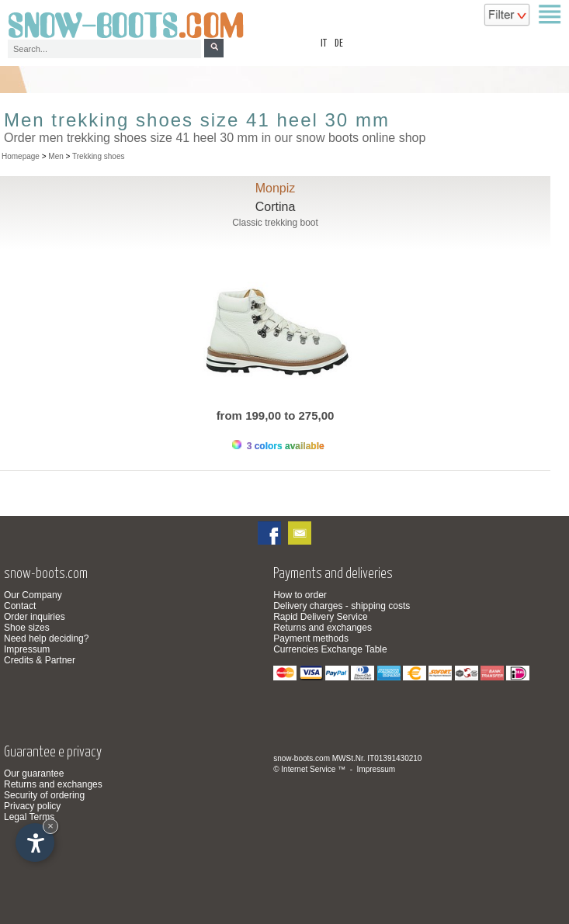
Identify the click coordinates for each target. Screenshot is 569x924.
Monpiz (276, 188)
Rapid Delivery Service (320, 617)
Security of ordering (44, 795)
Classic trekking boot (275, 223)
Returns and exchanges (323, 628)
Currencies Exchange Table (330, 649)
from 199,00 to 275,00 (276, 415)
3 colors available (278, 446)
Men (56, 156)
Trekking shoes (98, 156)
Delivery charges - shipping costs (342, 606)
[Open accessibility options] (35, 843)
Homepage (21, 156)
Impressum (27, 649)
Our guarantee (34, 773)
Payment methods (311, 638)
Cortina (276, 207)
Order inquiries (35, 617)
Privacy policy (32, 806)
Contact (20, 606)
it (324, 44)
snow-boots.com (302, 758)
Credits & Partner (40, 660)
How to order (300, 595)
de (339, 44)
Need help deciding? (46, 638)
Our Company (33, 595)
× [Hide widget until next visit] (50, 826)
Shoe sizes (27, 628)
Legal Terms (29, 817)
